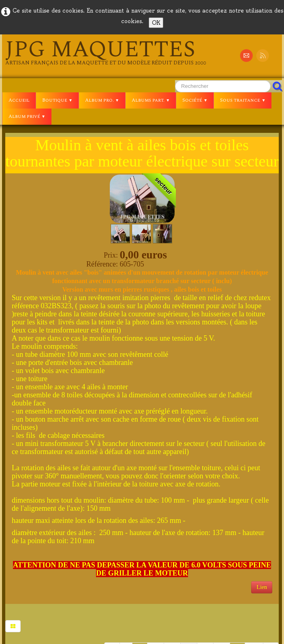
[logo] (106, 52)
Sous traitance (243, 100)
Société (195, 100)
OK (156, 23)
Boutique (57, 100)
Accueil (19, 100)
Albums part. (151, 100)
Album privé (27, 116)
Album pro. (102, 100)
